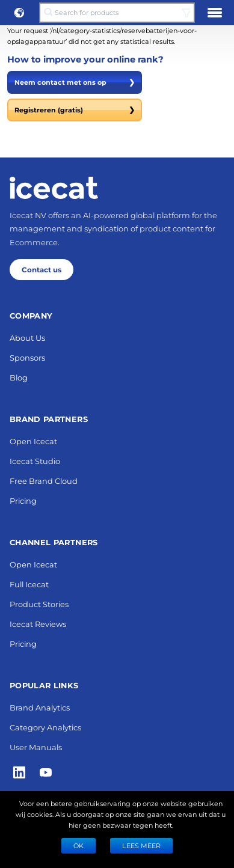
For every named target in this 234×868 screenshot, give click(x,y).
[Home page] (54, 188)
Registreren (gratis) (75, 110)
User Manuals (36, 747)
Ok (79, 845)
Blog (19, 377)
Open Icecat (33, 441)
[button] (19, 13)
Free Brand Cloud (44, 481)
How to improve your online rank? (85, 59)
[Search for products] (117, 13)
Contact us (42, 269)
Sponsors (27, 357)
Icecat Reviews (38, 624)
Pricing (23, 500)
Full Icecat (29, 584)
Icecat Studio (35, 461)
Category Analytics (45, 727)
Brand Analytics (40, 707)
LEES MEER (141, 845)
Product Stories (39, 604)
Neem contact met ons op (75, 82)
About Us (27, 338)
